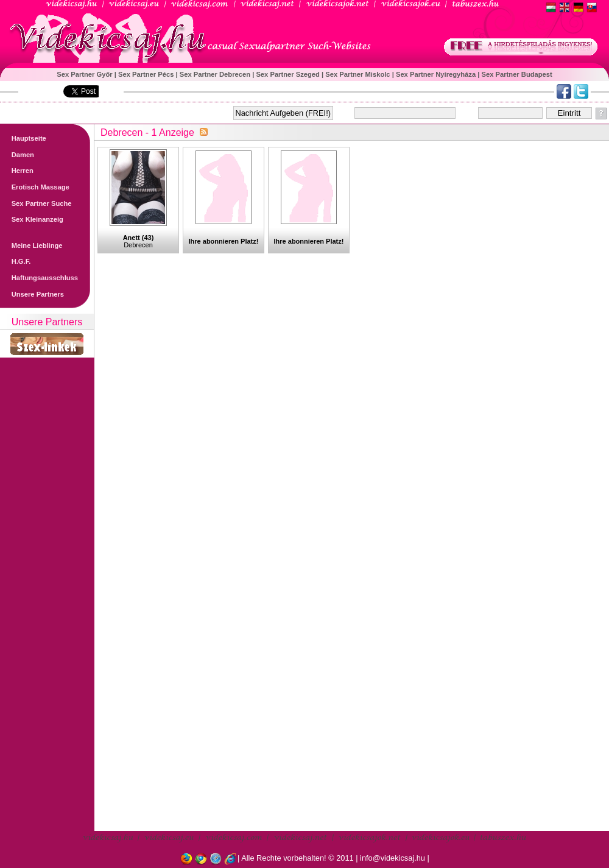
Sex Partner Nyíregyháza (437, 74)
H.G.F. (15, 261)
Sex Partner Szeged (289, 74)
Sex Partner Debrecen (216, 74)
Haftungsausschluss (39, 278)
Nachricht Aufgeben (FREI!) (283, 113)
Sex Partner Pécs (147, 74)
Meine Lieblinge (31, 245)
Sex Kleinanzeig (32, 219)
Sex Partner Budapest (517, 74)
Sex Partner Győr (86, 74)
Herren (17, 171)
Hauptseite (23, 138)
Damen (17, 155)
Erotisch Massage (35, 187)
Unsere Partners (32, 294)
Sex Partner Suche (36, 203)
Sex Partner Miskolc (358, 74)
